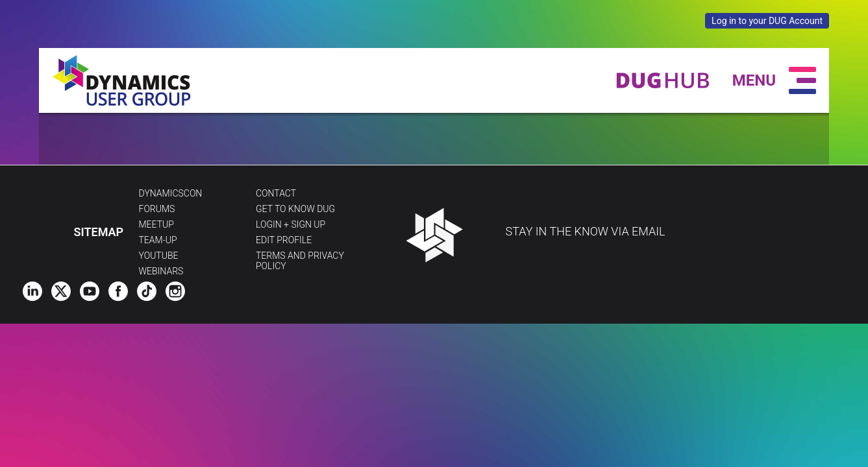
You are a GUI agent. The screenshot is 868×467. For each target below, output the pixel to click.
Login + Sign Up (291, 224)
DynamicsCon (171, 193)
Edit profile (284, 240)
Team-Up (158, 240)
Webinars (161, 271)
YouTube (159, 256)
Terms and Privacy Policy (300, 261)
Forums (157, 209)
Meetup (156, 224)
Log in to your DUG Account (767, 21)
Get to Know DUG (295, 209)
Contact (276, 193)
